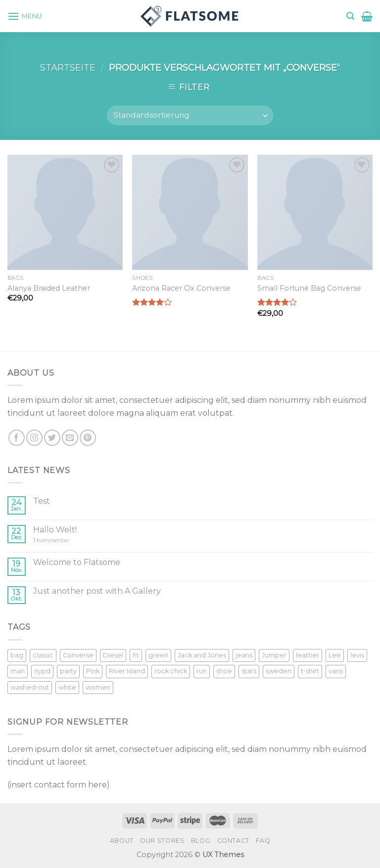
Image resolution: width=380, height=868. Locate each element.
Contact (233, 841)
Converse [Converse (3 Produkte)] (78, 655)
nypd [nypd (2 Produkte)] (42, 671)
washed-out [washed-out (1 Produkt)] (30, 687)
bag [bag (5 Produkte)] (17, 655)
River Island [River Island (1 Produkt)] (127, 671)
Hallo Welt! (55, 530)
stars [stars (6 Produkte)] (249, 671)
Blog (201, 841)
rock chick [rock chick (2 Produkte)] (171, 671)
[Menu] (25, 16)
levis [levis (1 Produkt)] (357, 655)
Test (42, 501)
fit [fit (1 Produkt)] (136, 655)
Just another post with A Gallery (97, 591)
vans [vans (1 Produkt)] (336, 671)
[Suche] (350, 16)
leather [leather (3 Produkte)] (308, 655)
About (122, 841)
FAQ (263, 841)
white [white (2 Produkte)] (67, 687)
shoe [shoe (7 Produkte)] (224, 671)
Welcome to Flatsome (77, 562)
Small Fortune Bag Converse (309, 288)
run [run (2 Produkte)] (202, 671)
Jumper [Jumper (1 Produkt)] (274, 655)
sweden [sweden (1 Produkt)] (279, 671)
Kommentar (51, 541)
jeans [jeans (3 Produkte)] (244, 655)
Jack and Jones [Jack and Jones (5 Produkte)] (202, 655)
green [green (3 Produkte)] (158, 655)
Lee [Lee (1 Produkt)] (335, 655)
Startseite (68, 67)
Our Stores (162, 841)
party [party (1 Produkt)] (68, 671)
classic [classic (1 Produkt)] (43, 655)
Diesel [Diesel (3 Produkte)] (113, 655)
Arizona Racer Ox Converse (181, 288)
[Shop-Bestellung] (190, 115)
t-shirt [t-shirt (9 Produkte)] (310, 671)
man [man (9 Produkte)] (18, 671)
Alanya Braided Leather (49, 288)
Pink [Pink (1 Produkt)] (93, 671)
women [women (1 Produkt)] (98, 687)
